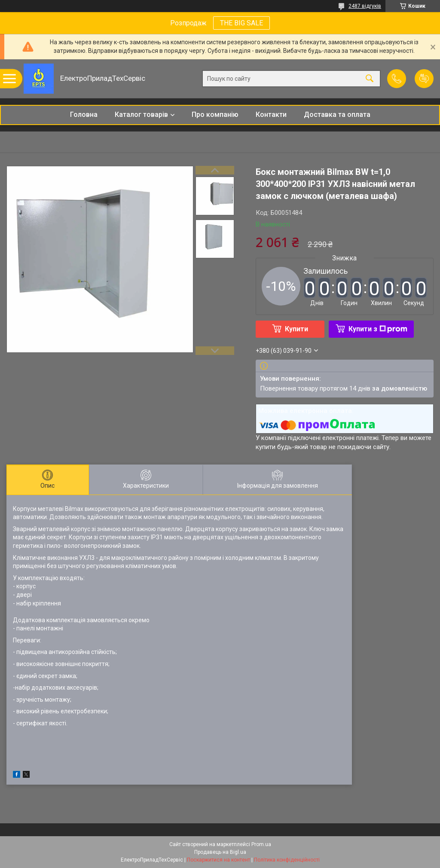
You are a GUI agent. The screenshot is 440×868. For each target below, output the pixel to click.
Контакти (271, 115)
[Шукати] (370, 79)
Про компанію (215, 115)
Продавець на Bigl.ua (220, 852)
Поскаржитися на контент (218, 860)
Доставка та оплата (337, 115)
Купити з (378, 329)
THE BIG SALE (241, 23)
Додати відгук (424, 79)
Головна (84, 115)
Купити (296, 329)
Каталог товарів (141, 115)
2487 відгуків (365, 6)
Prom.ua (261, 844)
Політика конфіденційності (287, 860)
